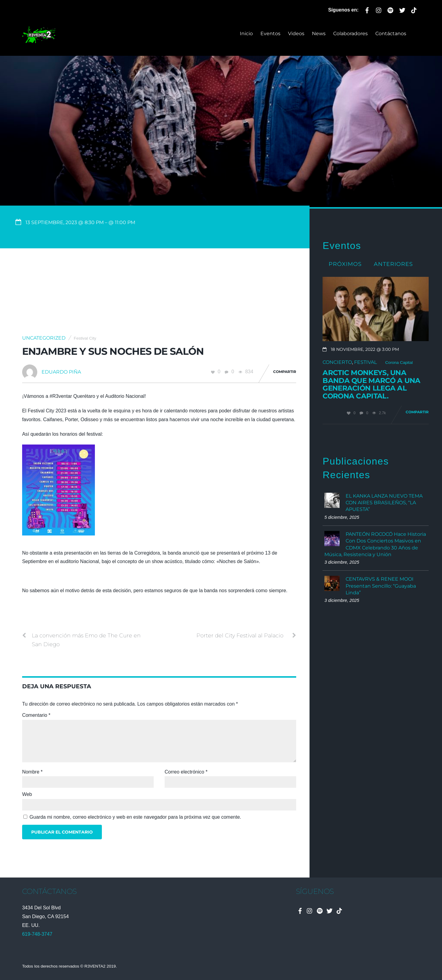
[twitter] (402, 9)
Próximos (345, 264)
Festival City (85, 338)
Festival (365, 362)
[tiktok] (414, 9)
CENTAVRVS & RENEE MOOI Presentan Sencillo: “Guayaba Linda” (381, 586)
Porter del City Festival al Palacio (246, 636)
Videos (296, 34)
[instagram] (379, 9)
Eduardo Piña (61, 372)
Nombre (32, 772)
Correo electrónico (186, 772)
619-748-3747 (37, 934)
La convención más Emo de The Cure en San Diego (81, 639)
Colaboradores (350, 34)
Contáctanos (391, 34)
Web (27, 794)
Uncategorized (44, 338)
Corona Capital (399, 362)
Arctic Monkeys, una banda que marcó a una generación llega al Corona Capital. (371, 384)
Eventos (270, 34)
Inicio (246, 34)
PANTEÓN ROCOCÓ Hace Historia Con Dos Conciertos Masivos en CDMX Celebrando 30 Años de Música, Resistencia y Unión (375, 544)
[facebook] (367, 9)
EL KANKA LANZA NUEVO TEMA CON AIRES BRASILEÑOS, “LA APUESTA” (384, 503)
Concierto (337, 362)
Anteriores (393, 264)
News (319, 34)
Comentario (36, 715)
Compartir (285, 372)
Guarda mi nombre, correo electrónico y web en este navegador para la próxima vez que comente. (135, 817)
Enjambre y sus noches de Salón (113, 351)
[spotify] (390, 9)
